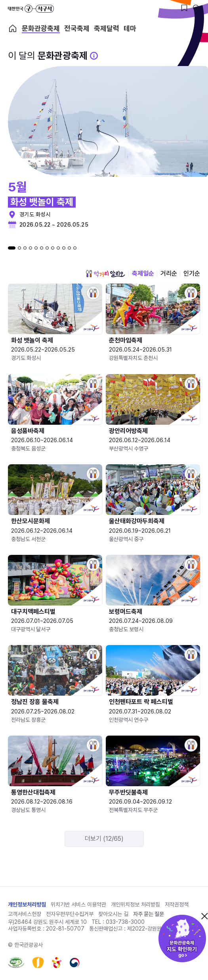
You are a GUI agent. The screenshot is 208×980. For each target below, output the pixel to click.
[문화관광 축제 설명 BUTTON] (94, 56)
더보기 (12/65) (104, 839)
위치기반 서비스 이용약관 (78, 904)
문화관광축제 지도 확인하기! (182, 938)
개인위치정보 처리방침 (135, 904)
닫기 (204, 916)
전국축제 (77, 28)
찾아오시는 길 (113, 914)
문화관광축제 (41, 28)
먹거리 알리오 (105, 274)
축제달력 (107, 28)
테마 (130, 28)
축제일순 (143, 273)
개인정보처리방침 (27, 904)
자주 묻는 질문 (149, 914)
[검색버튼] (196, 8)
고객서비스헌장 (25, 914)
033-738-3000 (125, 922)
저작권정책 (177, 904)
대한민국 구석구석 (31, 9)
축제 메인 (13, 28)
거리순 (169, 273)
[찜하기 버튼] (184, 8)
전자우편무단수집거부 (70, 914)
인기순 (192, 273)
